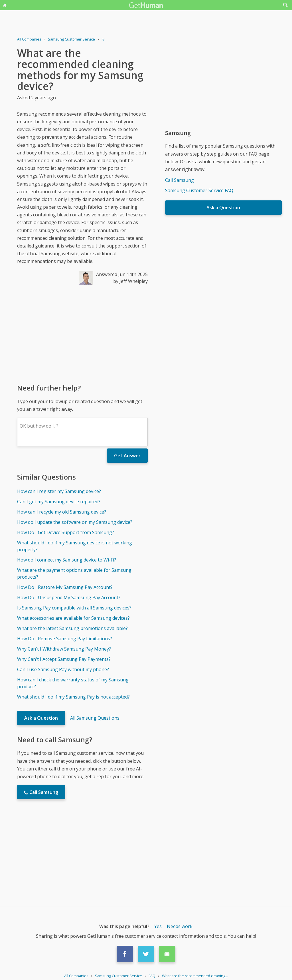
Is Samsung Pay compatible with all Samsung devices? (74, 608)
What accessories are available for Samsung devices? (73, 618)
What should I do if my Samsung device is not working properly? (75, 546)
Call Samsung (180, 180)
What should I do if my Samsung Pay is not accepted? (73, 697)
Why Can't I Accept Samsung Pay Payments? (64, 659)
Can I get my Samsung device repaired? (59, 502)
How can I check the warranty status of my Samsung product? (73, 683)
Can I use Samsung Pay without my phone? (63, 669)
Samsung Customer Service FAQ (199, 190)
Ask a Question (41, 718)
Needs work (180, 926)
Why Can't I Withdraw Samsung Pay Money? (64, 649)
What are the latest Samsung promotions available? (72, 628)
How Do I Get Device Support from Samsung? (66, 532)
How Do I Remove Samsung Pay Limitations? (65, 639)
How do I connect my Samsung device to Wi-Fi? (67, 560)
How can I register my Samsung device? (59, 491)
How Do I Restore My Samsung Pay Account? (65, 587)
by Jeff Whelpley (130, 281)
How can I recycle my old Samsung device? (62, 512)
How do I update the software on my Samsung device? (75, 522)
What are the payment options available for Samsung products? (74, 573)
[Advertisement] (82, 334)
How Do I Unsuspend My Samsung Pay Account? (69, 597)
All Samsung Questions (95, 718)
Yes (158, 926)
